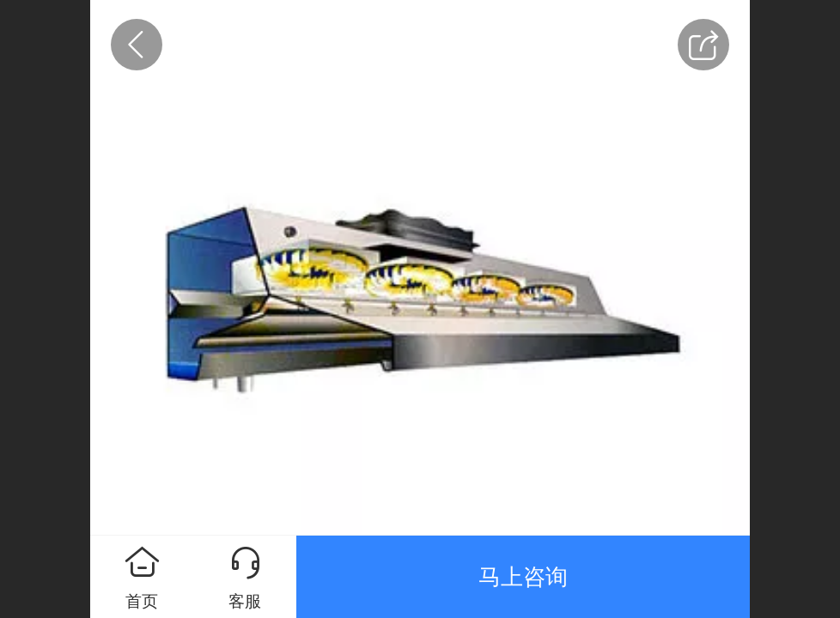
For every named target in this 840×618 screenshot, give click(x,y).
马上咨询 (523, 577)
